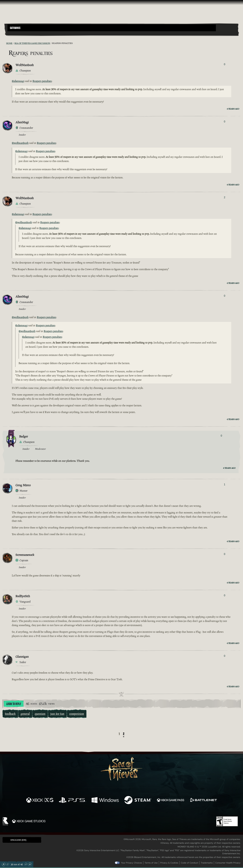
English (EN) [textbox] (18, 840)
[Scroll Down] (26, 864)
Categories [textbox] (15, 28)
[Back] (114, 734)
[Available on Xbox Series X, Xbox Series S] (40, 800)
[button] (112, 28)
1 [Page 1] (119, 734)
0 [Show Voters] (224, 64)
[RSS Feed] (4, 43)
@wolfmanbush (20, 143)
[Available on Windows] (105, 800)
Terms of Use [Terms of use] (151, 863)
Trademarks (207, 863)
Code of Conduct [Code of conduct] (190, 863)
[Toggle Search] (17, 33)
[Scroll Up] (8, 864)
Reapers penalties (42, 81)
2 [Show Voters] (224, 197)
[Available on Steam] (138, 800)
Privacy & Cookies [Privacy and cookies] (169, 863)
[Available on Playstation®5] (72, 800)
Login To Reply (14, 704)
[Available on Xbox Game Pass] (171, 800)
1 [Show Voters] (224, 484)
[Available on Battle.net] (203, 800)
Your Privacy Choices (131, 863)
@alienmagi (18, 81)
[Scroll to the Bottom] (30, 864)
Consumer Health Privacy (228, 863)
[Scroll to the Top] (4, 864)
